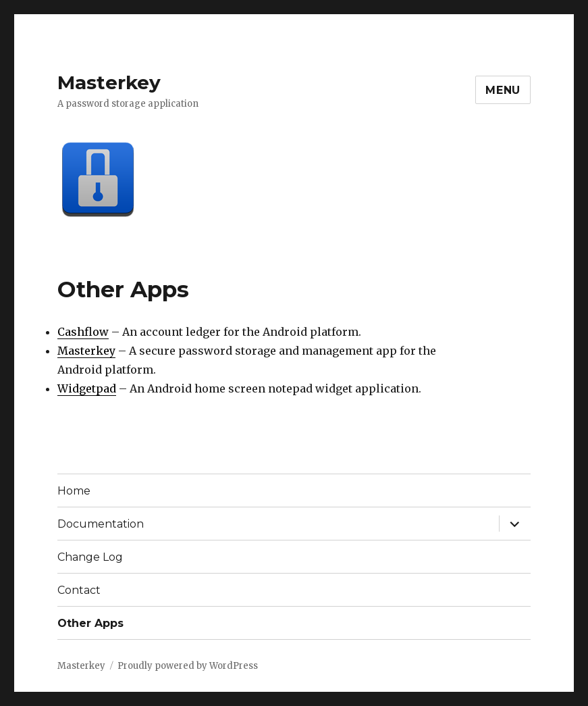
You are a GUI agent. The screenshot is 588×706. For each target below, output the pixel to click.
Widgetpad (87, 388)
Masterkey (109, 82)
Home (74, 491)
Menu (503, 90)
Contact (79, 590)
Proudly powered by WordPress (188, 666)
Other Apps (90, 623)
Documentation (101, 524)
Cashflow (83, 332)
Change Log (90, 557)
